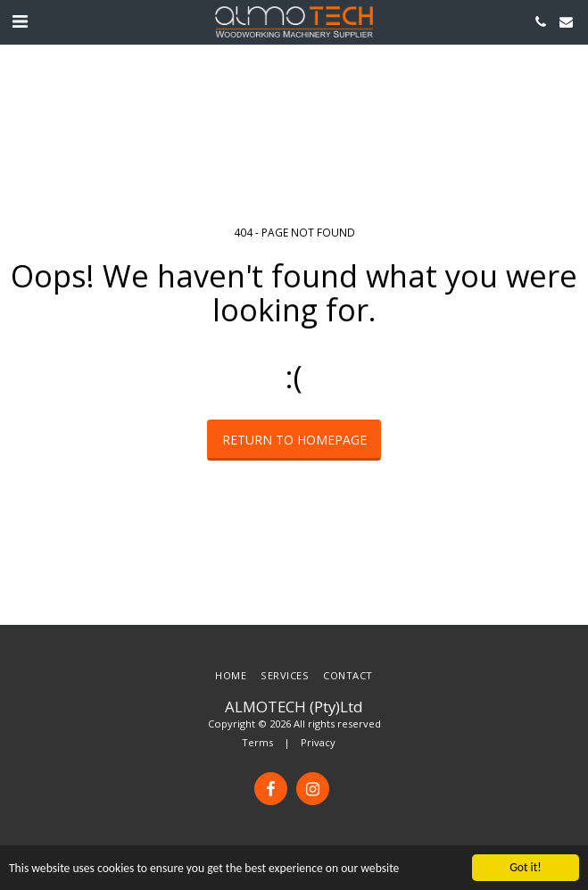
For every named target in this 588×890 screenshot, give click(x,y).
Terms (257, 742)
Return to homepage (294, 440)
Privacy (318, 742)
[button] (20, 21)
